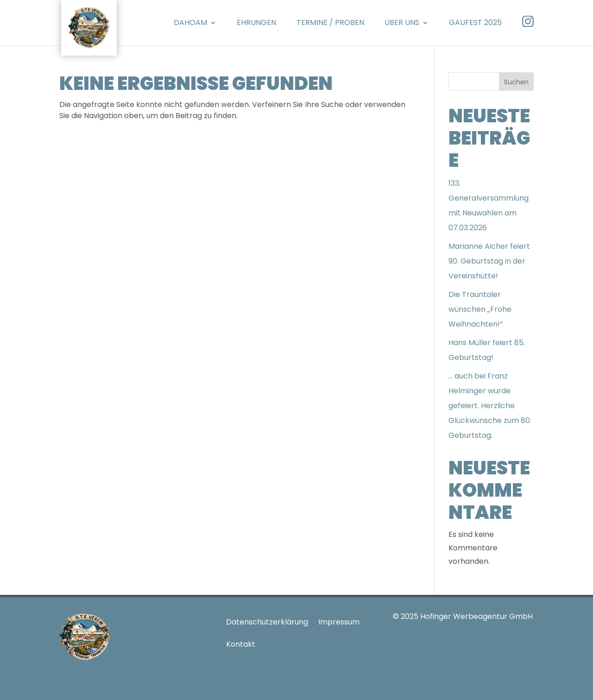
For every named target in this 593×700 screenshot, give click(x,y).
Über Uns (402, 22)
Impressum (339, 622)
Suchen (516, 82)
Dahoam (190, 22)
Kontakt (241, 644)
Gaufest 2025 (475, 22)
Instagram (528, 22)
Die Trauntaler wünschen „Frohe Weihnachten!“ (480, 309)
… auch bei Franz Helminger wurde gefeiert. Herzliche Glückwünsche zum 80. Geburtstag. (490, 406)
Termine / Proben (330, 22)
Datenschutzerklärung (267, 622)
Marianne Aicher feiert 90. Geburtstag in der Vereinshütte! (489, 261)
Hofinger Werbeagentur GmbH (476, 616)
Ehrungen (256, 22)
